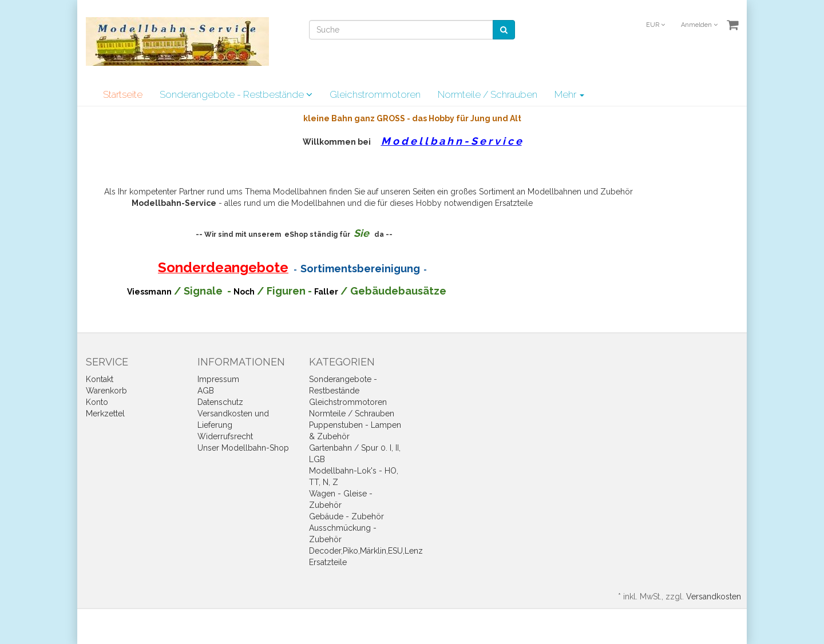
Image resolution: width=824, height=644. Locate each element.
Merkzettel (105, 414)
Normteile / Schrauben (488, 94)
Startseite (123, 94)
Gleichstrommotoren (375, 94)
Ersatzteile (328, 562)
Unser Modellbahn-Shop (243, 448)
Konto (97, 402)
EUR (655, 25)
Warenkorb (106, 391)
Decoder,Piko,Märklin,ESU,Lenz (366, 551)
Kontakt (100, 379)
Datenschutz (220, 402)
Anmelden (699, 25)
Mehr (569, 94)
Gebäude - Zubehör (346, 516)
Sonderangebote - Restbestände (236, 94)
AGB (206, 391)
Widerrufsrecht (225, 436)
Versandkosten (714, 597)
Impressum (218, 379)
